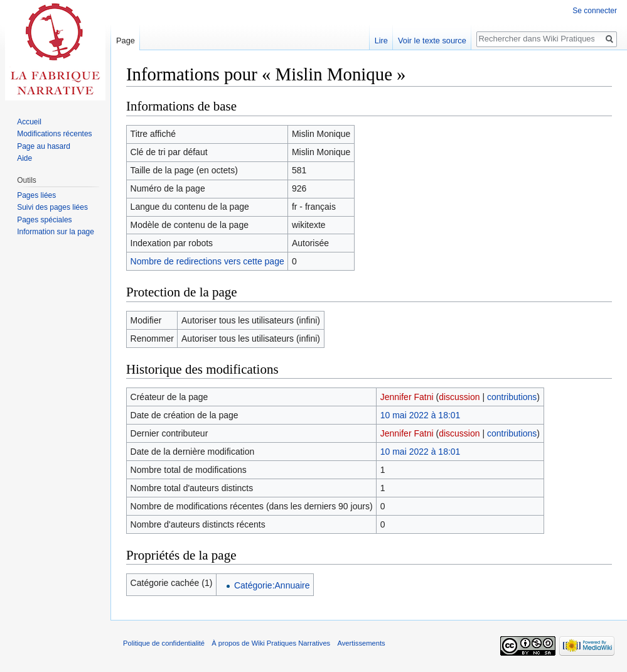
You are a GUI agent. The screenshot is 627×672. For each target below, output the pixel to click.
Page (126, 41)
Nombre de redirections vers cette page (207, 261)
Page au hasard (44, 146)
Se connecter (595, 11)
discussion (459, 397)
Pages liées (36, 195)
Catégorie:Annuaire (272, 585)
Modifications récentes (54, 134)
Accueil (29, 122)
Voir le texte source (432, 41)
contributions (512, 397)
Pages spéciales (44, 220)
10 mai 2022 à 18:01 (421, 415)
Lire (381, 41)
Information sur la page (56, 232)
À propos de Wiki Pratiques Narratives (271, 643)
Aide (24, 158)
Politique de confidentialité (164, 643)
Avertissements (361, 643)
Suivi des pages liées (52, 207)
